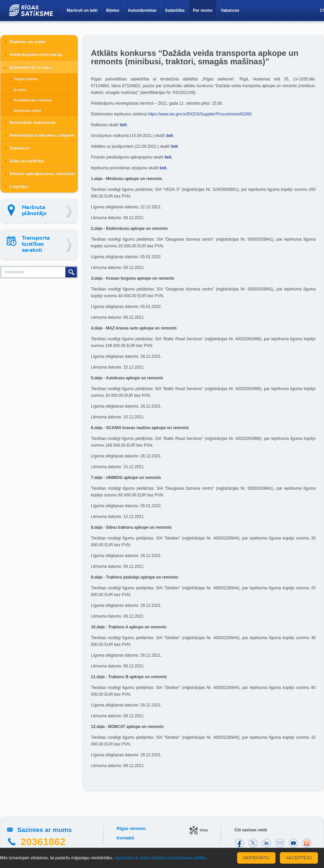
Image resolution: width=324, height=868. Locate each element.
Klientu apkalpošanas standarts (43, 173)
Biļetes (113, 10)
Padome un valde (28, 42)
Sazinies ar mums (44, 830)
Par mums (203, 10)
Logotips (19, 186)
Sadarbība (175, 10)
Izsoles (20, 90)
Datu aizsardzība (27, 161)
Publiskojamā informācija (36, 54)
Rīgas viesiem (131, 828)
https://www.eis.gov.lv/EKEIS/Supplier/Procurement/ (200, 114)
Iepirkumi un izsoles (31, 67)
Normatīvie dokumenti (33, 122)
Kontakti (125, 838)
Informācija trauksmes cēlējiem (42, 135)
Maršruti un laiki (82, 10)
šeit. (164, 168)
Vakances (230, 10)
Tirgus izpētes (26, 79)
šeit (123, 125)
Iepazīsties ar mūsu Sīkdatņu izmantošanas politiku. (161, 858)
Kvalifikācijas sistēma (33, 100)
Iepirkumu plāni (27, 110)
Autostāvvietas (142, 10)
